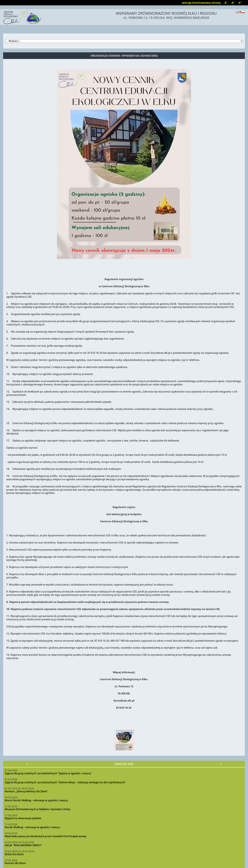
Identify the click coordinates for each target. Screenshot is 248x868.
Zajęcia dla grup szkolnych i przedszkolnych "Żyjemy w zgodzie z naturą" (48, 773)
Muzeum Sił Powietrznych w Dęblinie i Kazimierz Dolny (38, 809)
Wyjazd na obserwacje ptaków (23, 818)
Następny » (221, 764)
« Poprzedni (27, 764)
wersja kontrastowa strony (201, 3)
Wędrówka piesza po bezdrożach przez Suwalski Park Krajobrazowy (46, 836)
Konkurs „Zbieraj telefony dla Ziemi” (26, 791)
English (237, 12)
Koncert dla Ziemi (15, 863)
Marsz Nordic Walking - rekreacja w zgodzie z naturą (36, 800)
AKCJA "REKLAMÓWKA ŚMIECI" (23, 845)
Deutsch (240, 12)
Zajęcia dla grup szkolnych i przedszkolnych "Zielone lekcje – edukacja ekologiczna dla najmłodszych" (65, 782)
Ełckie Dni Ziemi (14, 854)
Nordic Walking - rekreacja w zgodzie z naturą (32, 827)
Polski (243, 12)
